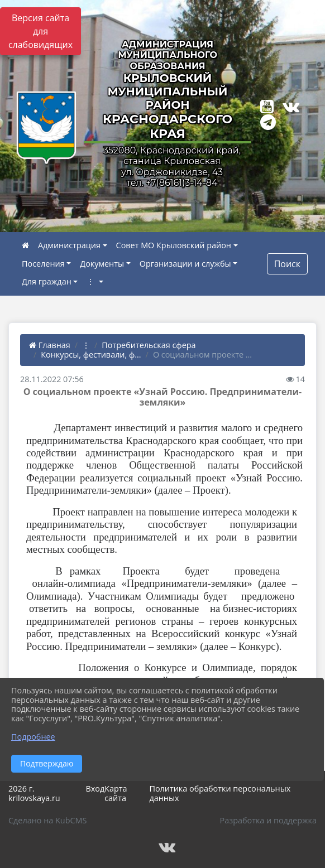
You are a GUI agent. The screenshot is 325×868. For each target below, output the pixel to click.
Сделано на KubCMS (47, 820)
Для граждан (47, 281)
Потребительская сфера (149, 345)
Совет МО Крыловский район (174, 245)
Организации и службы (185, 264)
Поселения (43, 264)
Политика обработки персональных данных (220, 793)
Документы (102, 264)
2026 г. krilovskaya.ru (34, 793)
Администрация (69, 245)
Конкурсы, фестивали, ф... (91, 355)
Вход (95, 789)
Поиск (287, 264)
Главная (50, 345)
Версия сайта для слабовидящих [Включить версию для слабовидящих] (40, 31)
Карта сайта (116, 793)
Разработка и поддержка (268, 820)
